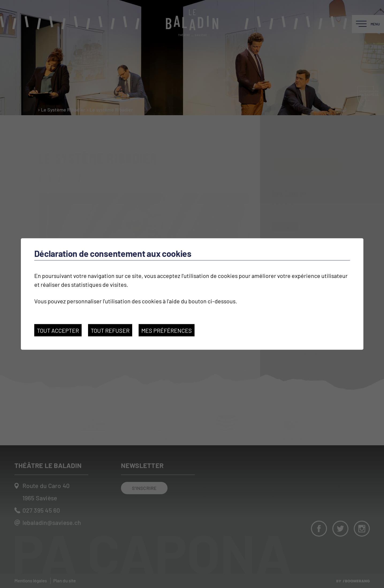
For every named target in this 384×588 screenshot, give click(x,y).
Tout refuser (110, 330)
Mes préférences (167, 330)
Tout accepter (58, 330)
